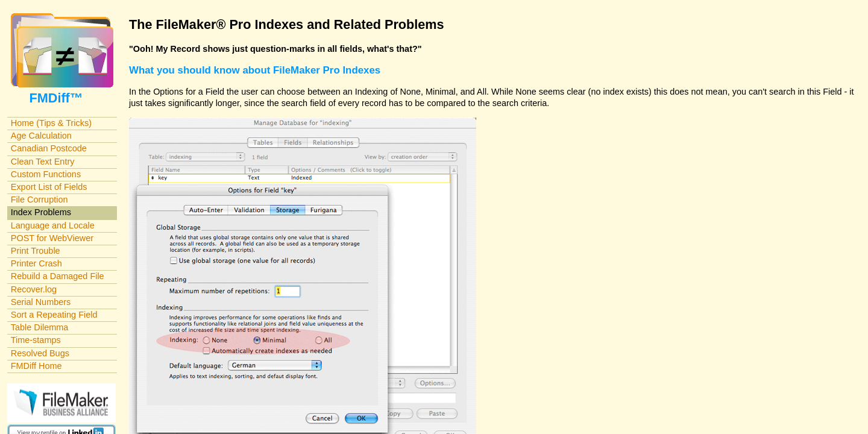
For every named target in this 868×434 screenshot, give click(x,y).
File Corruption (39, 200)
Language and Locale (53, 225)
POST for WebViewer (52, 238)
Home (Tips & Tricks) (51, 123)
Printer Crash (36, 263)
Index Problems (41, 212)
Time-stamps (36, 340)
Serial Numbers (41, 302)
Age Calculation (41, 136)
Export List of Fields (49, 187)
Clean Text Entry (43, 162)
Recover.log (34, 289)
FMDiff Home (36, 366)
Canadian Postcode (49, 148)
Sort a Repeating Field (54, 315)
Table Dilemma (39, 327)
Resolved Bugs (40, 353)
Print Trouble (36, 251)
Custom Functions (46, 174)
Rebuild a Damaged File (58, 276)
